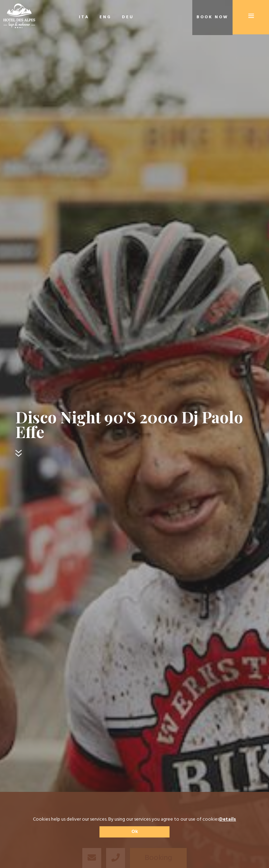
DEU (128, 17)
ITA (84, 17)
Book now (212, 17)
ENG (105, 17)
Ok (135, 832)
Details (228, 820)
